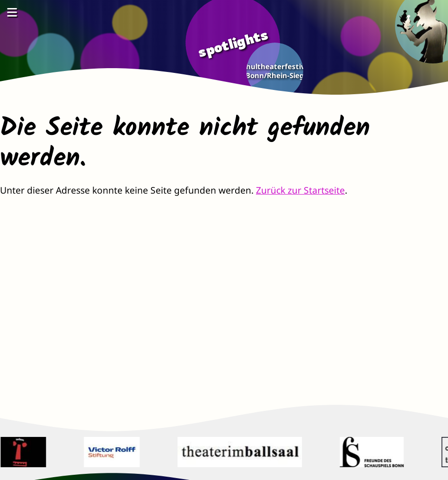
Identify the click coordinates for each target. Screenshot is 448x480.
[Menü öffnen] (12, 12)
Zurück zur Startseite (300, 190)
